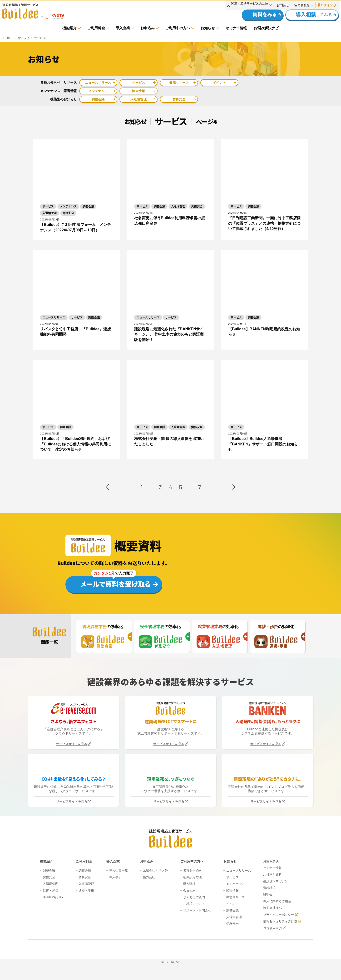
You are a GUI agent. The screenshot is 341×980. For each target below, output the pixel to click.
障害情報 (139, 91)
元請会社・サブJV (155, 870)
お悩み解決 (271, 861)
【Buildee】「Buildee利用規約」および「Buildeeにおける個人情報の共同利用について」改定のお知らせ (75, 444)
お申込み (148, 28)
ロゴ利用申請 (272, 928)
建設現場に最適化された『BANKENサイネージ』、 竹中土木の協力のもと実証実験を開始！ (169, 334)
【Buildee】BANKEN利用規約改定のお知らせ (264, 332)
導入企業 (123, 28)
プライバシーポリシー (279, 915)
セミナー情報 (236, 28)
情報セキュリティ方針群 (280, 921)
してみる (310, 15)
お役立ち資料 (272, 875)
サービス (139, 83)
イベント (220, 83)
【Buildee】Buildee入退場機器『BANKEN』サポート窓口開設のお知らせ (263, 444)
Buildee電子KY (53, 897)
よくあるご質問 (194, 897)
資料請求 (269, 888)
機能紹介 (69, 28)
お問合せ (283, 5)
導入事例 (115, 877)
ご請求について (194, 904)
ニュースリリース (98, 83)
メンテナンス (98, 91)
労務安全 (179, 99)
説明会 (268, 895)
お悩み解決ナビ (266, 28)
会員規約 (189, 890)
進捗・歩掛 (51, 890)
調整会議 (98, 99)
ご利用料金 (96, 28)
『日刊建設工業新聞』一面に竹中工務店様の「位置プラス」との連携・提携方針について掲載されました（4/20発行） (264, 223)
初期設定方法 (193, 877)
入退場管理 (138, 99)
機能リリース (179, 83)
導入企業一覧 (119, 870)
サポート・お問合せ (197, 910)
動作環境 (189, 884)
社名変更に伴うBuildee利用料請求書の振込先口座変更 (170, 221)
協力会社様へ (304, 5)
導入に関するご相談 (277, 901)
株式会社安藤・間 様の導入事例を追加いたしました (169, 441)
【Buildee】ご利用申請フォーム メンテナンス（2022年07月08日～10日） (75, 227)
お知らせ (208, 28)
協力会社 (149, 877)
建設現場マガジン (276, 881)
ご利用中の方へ (178, 28)
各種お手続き (193, 870)
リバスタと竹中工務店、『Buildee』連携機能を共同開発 (75, 332)
